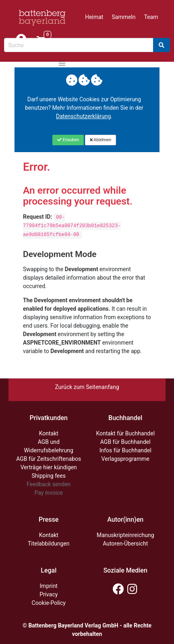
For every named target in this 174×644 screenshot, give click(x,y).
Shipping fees (49, 476)
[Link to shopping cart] (41, 40)
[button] (62, 63)
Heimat (94, 17)
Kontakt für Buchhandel (125, 433)
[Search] (162, 45)
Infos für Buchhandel (125, 450)
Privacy (49, 594)
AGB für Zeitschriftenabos (49, 459)
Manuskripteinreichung (125, 535)
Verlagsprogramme (125, 459)
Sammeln (123, 17)
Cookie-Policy (49, 603)
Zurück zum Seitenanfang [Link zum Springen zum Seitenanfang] (87, 387)
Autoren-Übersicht (125, 544)
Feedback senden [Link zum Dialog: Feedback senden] (49, 484)
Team (151, 17)
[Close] (68, 140)
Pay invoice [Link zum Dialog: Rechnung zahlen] (49, 493)
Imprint (49, 586)
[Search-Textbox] (79, 45)
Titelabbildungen (49, 544)
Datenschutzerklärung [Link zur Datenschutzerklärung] (83, 116)
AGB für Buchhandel (125, 442)
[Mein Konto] (21, 40)
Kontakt (49, 433)
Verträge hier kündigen (49, 467)
